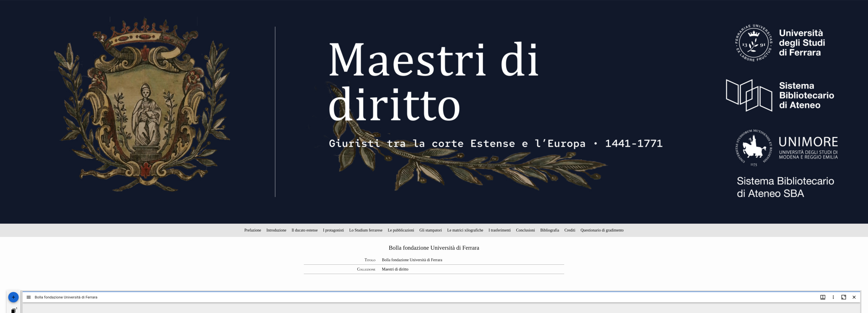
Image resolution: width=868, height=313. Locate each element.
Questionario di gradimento (602, 230)
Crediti (570, 230)
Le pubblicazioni (401, 230)
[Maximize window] (844, 297)
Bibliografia (550, 230)
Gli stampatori (431, 230)
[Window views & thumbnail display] (823, 297)
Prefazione (253, 230)
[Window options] (833, 297)
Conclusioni (525, 230)
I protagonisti (334, 230)
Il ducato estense (305, 230)
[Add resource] (13, 297)
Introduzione (276, 230)
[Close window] (854, 297)
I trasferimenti (500, 230)
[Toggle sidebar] (29, 297)
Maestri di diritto (395, 269)
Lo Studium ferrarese (366, 230)
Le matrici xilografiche (465, 230)
